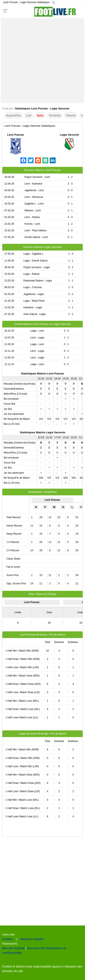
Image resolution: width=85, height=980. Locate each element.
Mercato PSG (36, 948)
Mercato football (13, 948)
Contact (8, 939)
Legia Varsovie (69, 135)
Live (29, 115)
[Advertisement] (42, 61)
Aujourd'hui (13, 115)
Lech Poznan (16, 135)
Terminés (55, 115)
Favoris (71, 115)
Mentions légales (32, 939)
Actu (40, 115)
